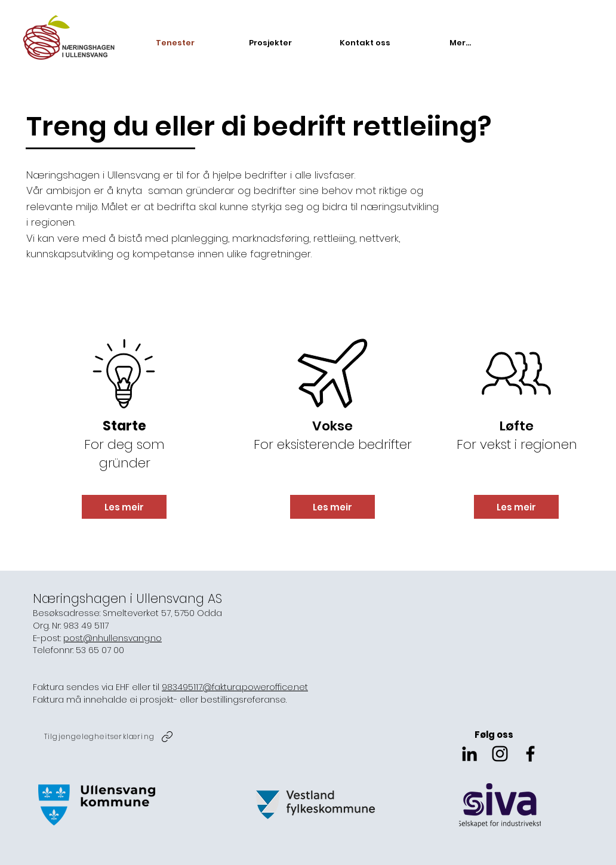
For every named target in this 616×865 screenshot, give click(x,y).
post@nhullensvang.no (113, 638)
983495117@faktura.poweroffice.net (235, 687)
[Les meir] (124, 507)
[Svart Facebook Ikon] (530, 754)
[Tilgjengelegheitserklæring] (110, 737)
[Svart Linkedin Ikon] (469, 754)
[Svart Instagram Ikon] (500, 754)
